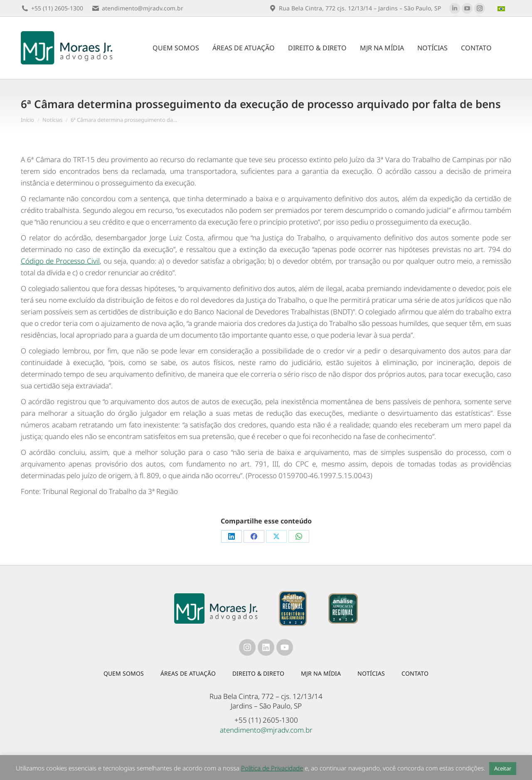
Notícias (371, 673)
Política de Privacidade (272, 768)
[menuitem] (502, 9)
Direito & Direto (258, 673)
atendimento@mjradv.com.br (266, 730)
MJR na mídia (321, 673)
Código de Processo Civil (60, 261)
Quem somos (124, 673)
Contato (415, 673)
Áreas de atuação (188, 673)
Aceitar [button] (503, 768)
